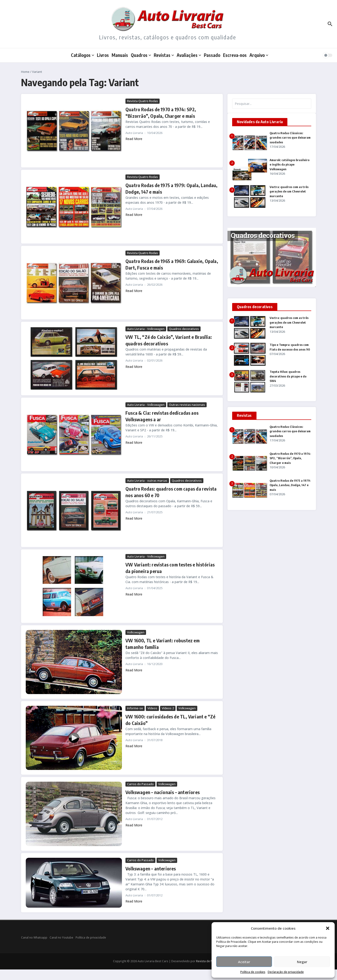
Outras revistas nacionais (187, 405)
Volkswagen (136, 632)
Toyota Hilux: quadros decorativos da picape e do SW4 (288, 376)
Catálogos (82, 55)
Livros (103, 55)
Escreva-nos (235, 55)
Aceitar (244, 962)
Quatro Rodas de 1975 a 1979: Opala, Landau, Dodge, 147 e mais (290, 485)
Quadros (141, 55)
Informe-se (135, 708)
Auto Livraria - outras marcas (147, 481)
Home (25, 72)
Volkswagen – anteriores (151, 868)
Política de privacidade (91, 937)
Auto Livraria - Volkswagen (146, 329)
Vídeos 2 (168, 708)
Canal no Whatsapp (34, 937)
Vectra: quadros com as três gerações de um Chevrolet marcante (289, 191)
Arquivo (259, 55)
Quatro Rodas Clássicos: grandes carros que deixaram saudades (290, 138)
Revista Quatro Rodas (143, 101)
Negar (302, 962)
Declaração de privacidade (286, 972)
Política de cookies (253, 972)
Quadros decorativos (184, 329)
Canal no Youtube (61, 937)
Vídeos (152, 708)
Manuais (120, 55)
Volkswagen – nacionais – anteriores (163, 792)
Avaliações (189, 55)
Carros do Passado (140, 784)
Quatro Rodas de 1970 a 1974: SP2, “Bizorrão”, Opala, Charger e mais (290, 458)
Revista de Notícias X (210, 961)
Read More (134, 139)
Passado (212, 55)
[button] (328, 928)
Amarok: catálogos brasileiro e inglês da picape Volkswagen (289, 165)
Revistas (164, 55)
